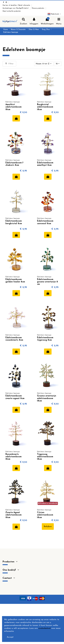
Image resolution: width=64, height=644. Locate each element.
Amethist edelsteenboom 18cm (13, 107)
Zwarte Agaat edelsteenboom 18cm (13, 515)
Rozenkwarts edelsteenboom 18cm (13, 457)
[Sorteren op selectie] (44, 64)
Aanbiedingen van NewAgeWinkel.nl (16, 8)
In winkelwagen (16, 118)
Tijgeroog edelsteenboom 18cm (45, 457)
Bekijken (48, 527)
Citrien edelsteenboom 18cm (45, 515)
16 (58, 64)
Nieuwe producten (38, 8)
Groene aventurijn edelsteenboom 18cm (47, 398)
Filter (9, 64)
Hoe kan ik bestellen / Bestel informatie (17, 5)
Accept (10, 637)
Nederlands (55, 14)
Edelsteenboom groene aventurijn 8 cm (47, 282)
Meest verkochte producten (12, 11)
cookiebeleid (44, 628)
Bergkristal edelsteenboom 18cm (45, 107)
